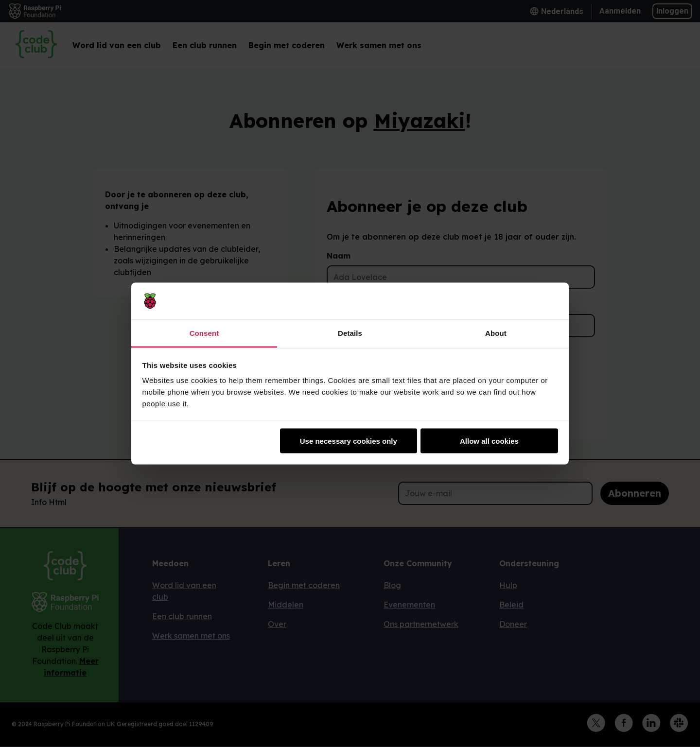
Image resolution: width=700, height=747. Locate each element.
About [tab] (496, 333)
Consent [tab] (204, 333)
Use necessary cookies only (349, 441)
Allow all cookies (489, 441)
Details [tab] (350, 333)
